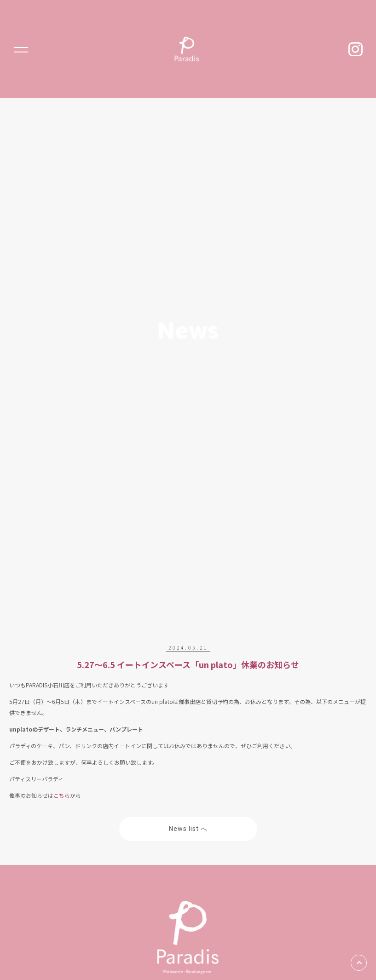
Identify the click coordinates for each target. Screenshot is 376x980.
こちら (62, 795)
